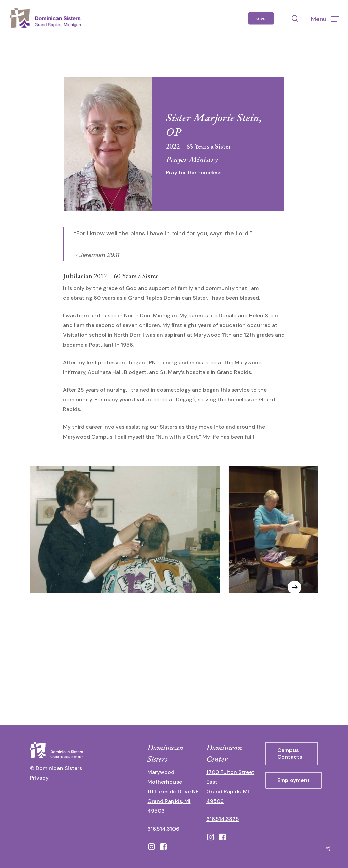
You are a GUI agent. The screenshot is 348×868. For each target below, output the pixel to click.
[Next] (295, 587)
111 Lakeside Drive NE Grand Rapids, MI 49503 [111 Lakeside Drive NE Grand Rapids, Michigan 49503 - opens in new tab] (173, 801)
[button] (325, 19)
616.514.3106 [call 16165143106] (163, 829)
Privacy (39, 778)
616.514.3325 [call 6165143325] (223, 819)
